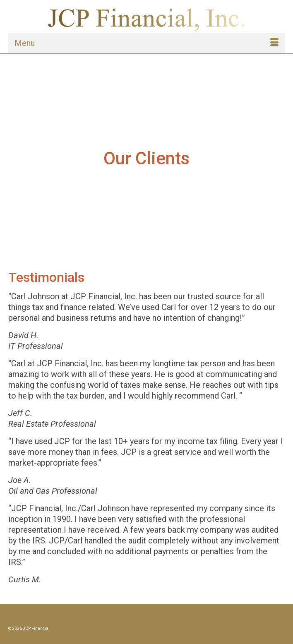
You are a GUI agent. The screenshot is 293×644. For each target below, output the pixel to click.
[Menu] (146, 43)
